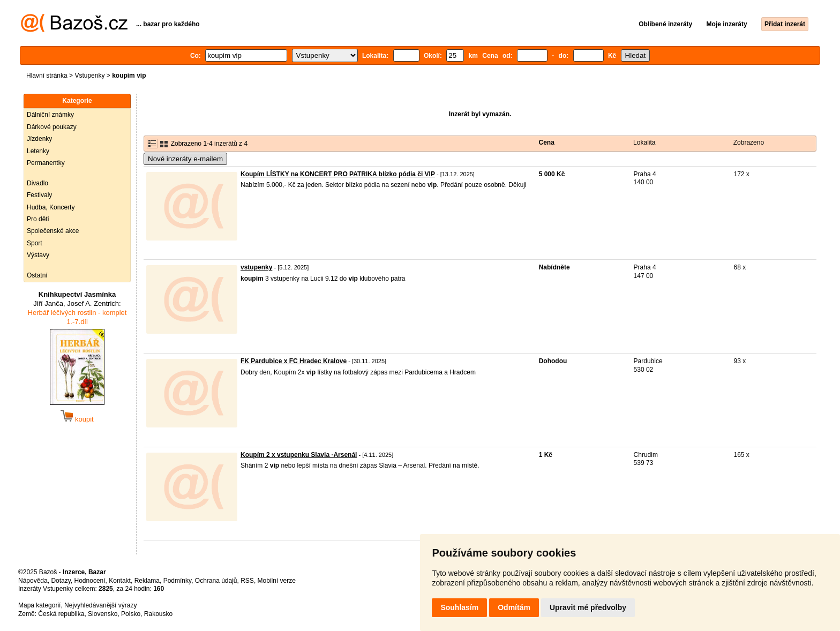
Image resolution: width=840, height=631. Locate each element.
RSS (247, 581)
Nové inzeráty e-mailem (185, 159)
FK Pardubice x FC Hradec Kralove (294, 361)
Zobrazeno (749, 142)
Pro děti (38, 219)
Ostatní (37, 275)
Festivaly (39, 195)
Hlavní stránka (47, 76)
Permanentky (46, 163)
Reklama (147, 581)
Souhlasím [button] (459, 607)
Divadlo (37, 183)
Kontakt (120, 581)
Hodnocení (90, 581)
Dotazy (61, 581)
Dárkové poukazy (52, 127)
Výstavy (38, 255)
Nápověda (33, 581)
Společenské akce (53, 231)
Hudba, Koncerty (51, 207)
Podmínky (177, 581)
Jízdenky (39, 139)
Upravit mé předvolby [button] (588, 607)
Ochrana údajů (216, 581)
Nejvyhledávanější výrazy (100, 605)
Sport (35, 243)
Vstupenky (89, 76)
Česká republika (61, 614)
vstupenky (256, 267)
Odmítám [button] (514, 607)
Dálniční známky (50, 115)
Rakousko (158, 614)
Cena (547, 142)
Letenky (38, 151)
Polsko (131, 614)
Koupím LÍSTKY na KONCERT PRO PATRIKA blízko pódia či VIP (338, 174)
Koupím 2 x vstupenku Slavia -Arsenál (299, 455)
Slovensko (103, 614)
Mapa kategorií (39, 605)
